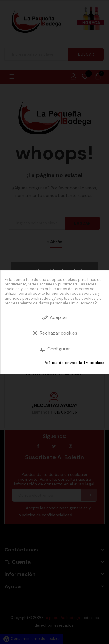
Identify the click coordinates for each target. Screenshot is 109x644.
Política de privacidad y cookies (74, 363)
